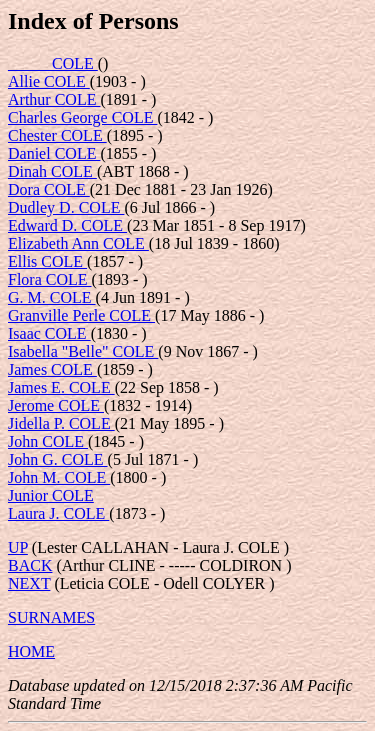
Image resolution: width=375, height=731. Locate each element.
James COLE (52, 369)
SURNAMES (51, 617)
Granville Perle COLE (81, 315)
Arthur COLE (54, 99)
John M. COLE (59, 477)
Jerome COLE (56, 405)
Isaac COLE (49, 333)
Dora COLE (49, 189)
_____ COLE (53, 63)
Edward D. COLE (67, 225)
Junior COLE (51, 495)
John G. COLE (58, 459)
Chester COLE (57, 135)
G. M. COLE (52, 297)
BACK (30, 565)
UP (18, 547)
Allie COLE (49, 81)
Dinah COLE (52, 171)
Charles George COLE (82, 117)
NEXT (29, 583)
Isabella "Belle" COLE (83, 351)
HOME (31, 651)
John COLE (48, 441)
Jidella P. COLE (61, 423)
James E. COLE (61, 387)
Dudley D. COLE (66, 207)
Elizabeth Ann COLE (78, 243)
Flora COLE (50, 279)
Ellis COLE (47, 261)
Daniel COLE (54, 153)
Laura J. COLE (58, 513)
